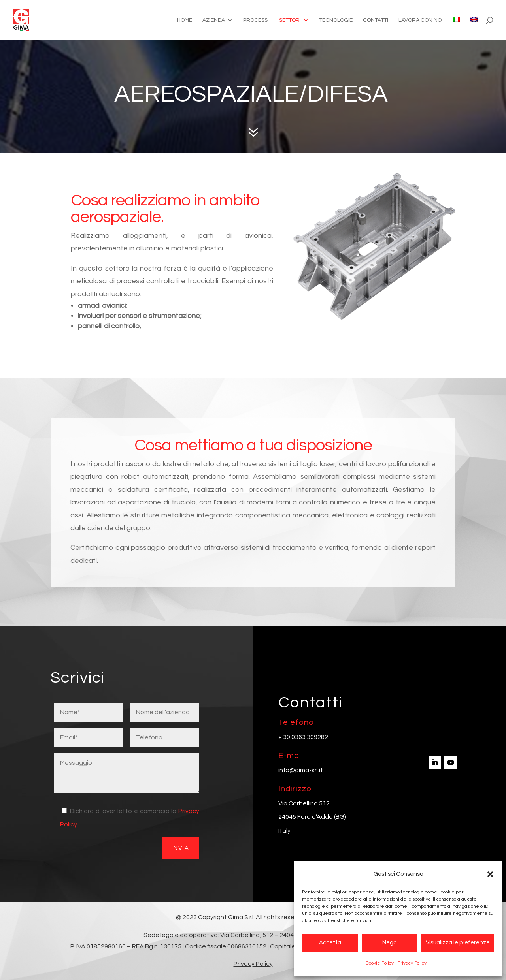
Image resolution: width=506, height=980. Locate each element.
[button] (490, 874)
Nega (390, 943)
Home (185, 20)
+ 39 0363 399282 (303, 737)
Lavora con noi (421, 20)
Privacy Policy (412, 963)
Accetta (330, 943)
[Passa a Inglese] (474, 28)
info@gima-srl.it (301, 770)
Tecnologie (336, 20)
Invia (180, 848)
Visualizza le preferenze (458, 943)
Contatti (376, 20)
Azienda (214, 20)
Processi (256, 20)
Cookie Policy (380, 963)
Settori (290, 20)
